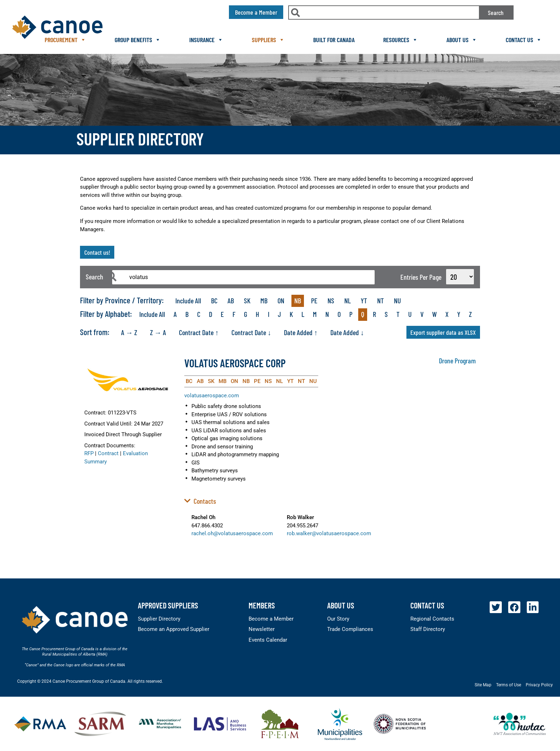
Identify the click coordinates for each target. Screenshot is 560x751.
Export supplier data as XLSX (443, 332)
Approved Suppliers (168, 605)
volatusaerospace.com (212, 396)
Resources (401, 40)
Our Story (338, 619)
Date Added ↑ (301, 332)
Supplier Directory (159, 619)
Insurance (206, 40)
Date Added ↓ (347, 332)
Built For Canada (334, 40)
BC (214, 300)
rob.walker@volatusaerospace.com (329, 533)
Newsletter (262, 629)
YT (364, 300)
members (262, 605)
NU (397, 300)
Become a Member (271, 619)
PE (314, 300)
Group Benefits (138, 40)
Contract (108, 453)
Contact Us (524, 40)
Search (496, 13)
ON (281, 300)
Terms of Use (509, 685)
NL (347, 300)
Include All (188, 300)
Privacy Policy (539, 685)
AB (231, 300)
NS (331, 300)
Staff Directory (428, 629)
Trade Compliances (350, 629)
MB (264, 300)
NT (381, 300)
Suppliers (268, 40)
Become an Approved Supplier (174, 629)
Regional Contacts (432, 619)
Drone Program (457, 360)
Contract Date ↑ (199, 332)
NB (298, 300)
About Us (462, 40)
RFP (89, 453)
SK (247, 300)
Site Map (483, 685)
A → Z (129, 332)
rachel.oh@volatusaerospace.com (232, 533)
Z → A (158, 332)
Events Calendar (268, 640)
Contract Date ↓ (251, 332)
